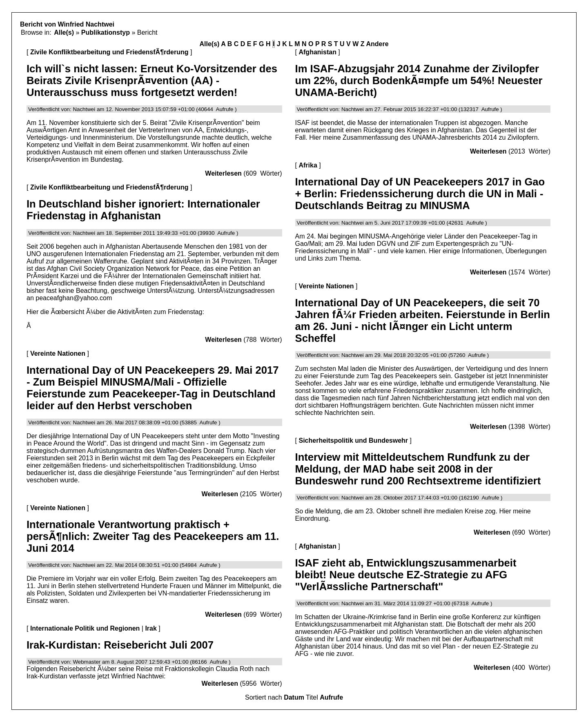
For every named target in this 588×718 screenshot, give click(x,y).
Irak (151, 628)
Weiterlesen (223, 173)
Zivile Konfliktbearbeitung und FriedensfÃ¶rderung (109, 52)
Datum (294, 697)
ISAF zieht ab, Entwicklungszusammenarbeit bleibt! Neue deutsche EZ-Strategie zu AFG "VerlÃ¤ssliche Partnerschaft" (406, 575)
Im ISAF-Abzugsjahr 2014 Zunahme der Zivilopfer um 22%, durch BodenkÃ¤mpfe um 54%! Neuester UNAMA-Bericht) (419, 80)
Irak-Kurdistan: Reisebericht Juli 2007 (120, 645)
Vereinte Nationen (58, 353)
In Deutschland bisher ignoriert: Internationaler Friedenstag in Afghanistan (143, 210)
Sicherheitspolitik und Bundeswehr (353, 440)
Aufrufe (331, 697)
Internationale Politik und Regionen (85, 628)
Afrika (308, 165)
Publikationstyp (106, 32)
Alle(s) (64, 32)
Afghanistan (317, 52)
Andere (377, 44)
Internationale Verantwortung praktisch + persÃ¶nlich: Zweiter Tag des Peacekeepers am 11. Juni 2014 (153, 536)
